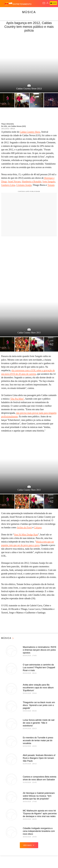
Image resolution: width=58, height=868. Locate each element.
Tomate (51, 185)
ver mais (29, 845)
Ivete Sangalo (49, 181)
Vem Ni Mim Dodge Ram (26, 535)
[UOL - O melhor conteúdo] (9, 4)
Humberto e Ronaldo (32, 181)
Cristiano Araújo (24, 185)
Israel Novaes (14, 181)
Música (29, 12)
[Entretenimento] (22, 4)
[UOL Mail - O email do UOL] (44, 3)
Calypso (38, 527)
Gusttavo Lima (8, 185)
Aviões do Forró (24, 527)
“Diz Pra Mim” (17, 399)
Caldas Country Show (30, 132)
